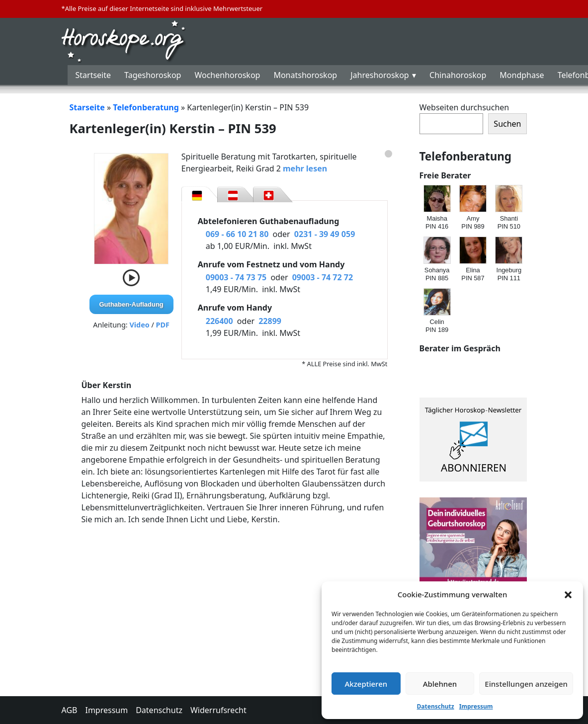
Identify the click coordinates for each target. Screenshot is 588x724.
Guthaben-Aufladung (131, 304)
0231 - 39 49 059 (325, 234)
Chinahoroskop (458, 75)
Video (139, 325)
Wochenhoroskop (227, 75)
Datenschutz (436, 706)
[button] (568, 594)
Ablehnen (440, 684)
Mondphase (522, 75)
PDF (163, 325)
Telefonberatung (146, 107)
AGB (70, 710)
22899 (270, 321)
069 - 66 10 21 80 (237, 234)
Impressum (476, 706)
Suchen (507, 124)
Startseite (93, 75)
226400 (219, 321)
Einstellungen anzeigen (526, 684)
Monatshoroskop (305, 75)
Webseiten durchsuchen (464, 107)
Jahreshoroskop (379, 75)
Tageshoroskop (153, 75)
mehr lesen (305, 168)
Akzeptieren (366, 684)
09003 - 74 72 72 (323, 277)
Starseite (87, 107)
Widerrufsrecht (218, 710)
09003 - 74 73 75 (236, 277)
